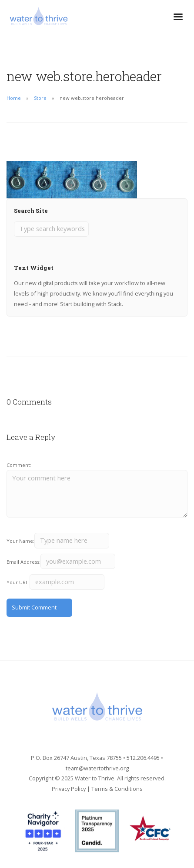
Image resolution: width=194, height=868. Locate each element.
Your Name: (20, 541)
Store (40, 98)
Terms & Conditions (117, 789)
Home (14, 98)
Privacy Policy (69, 789)
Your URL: (18, 582)
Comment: (19, 465)
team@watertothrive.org (97, 768)
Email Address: (23, 562)
